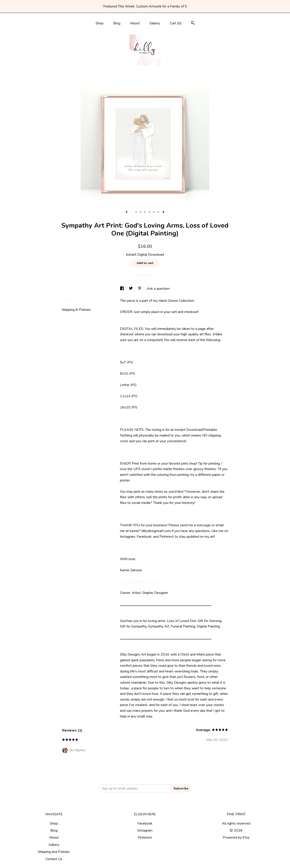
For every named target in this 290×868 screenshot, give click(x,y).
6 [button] (154, 212)
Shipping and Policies (54, 852)
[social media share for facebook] (122, 289)
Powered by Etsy (236, 837)
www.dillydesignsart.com (139, 581)
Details (69, 300)
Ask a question (158, 289)
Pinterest (145, 837)
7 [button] (158, 212)
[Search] (193, 24)
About (135, 23)
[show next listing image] (163, 212)
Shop (100, 23)
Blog (117, 23)
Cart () (176, 23)
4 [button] (145, 212)
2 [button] (136, 212)
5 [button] (149, 212)
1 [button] (132, 212)
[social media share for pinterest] (140, 289)
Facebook (145, 823)
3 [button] (141, 212)
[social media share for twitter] (131, 289)
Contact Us (54, 859)
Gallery (155, 23)
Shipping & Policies (76, 310)
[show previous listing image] (127, 212)
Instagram (145, 830)
